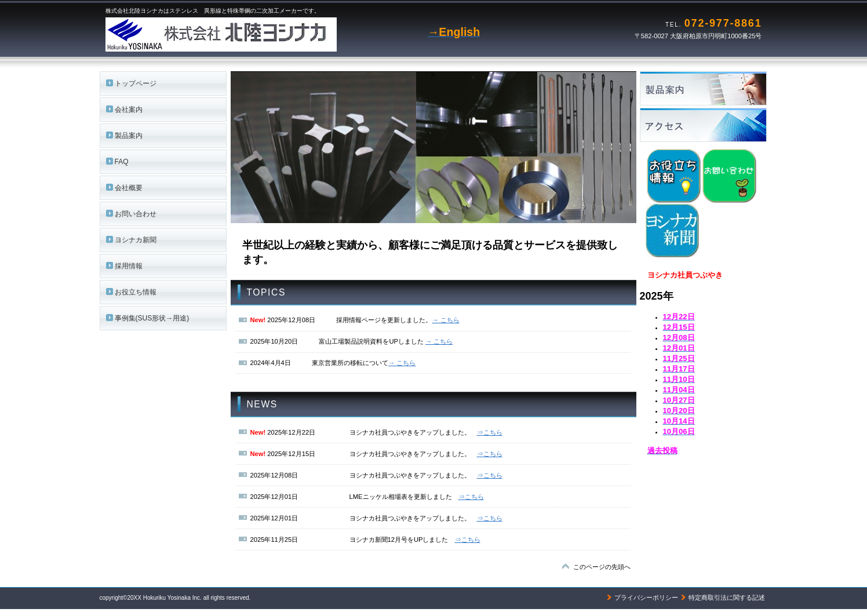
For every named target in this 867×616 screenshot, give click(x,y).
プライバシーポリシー (646, 597)
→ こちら (445, 320)
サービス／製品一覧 (709, 88)
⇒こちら (490, 432)
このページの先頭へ (602, 567)
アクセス (709, 125)
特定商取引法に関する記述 (727, 597)
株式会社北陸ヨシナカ (250, 35)
